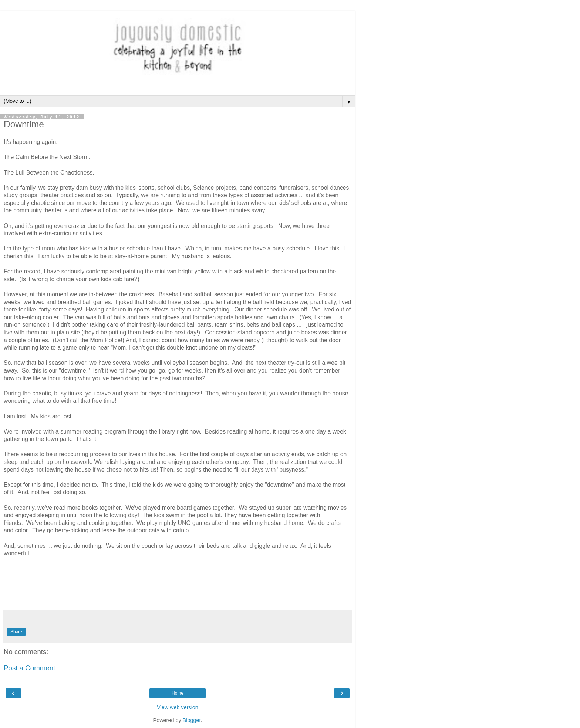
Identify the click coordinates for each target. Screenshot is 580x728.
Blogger (192, 720)
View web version (178, 707)
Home (178, 693)
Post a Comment (29, 668)
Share (16, 632)
